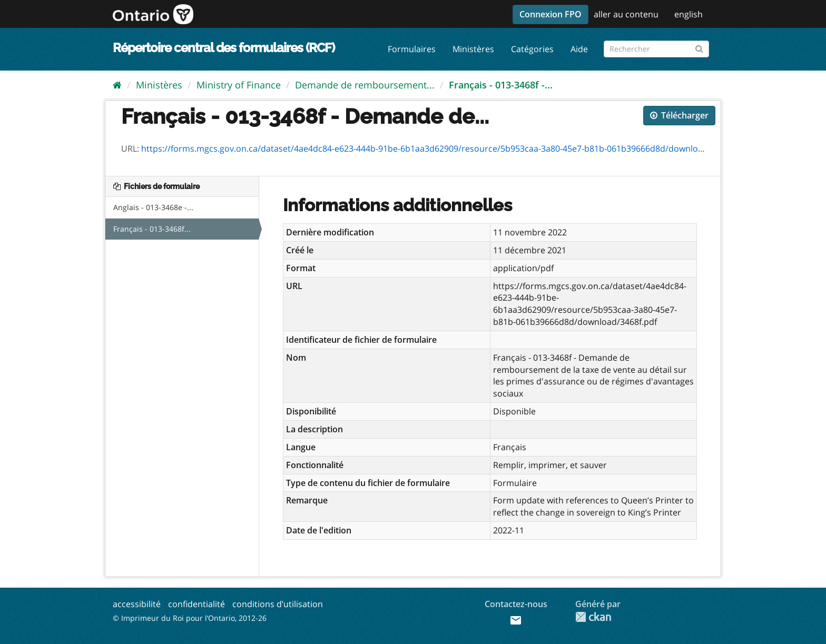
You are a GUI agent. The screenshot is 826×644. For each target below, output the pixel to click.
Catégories (532, 49)
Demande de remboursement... (365, 85)
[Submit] (699, 47)
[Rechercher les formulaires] (656, 49)
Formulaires (412, 49)
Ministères (473, 49)
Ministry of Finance (239, 85)
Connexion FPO (550, 14)
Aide (579, 49)
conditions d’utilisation (278, 604)
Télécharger (679, 115)
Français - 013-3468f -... (501, 85)
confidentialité (196, 604)
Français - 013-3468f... (152, 229)
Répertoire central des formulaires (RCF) (224, 48)
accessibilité (137, 604)
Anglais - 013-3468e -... (153, 207)
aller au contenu (626, 14)
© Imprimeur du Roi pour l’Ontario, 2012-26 (190, 618)
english (689, 14)
